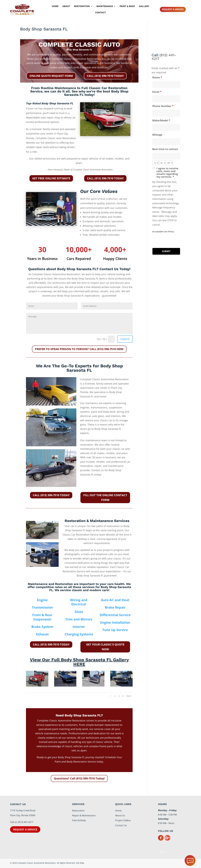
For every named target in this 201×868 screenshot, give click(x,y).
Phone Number (163, 106)
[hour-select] (156, 163)
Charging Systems (79, 634)
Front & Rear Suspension (42, 617)
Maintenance (105, 6)
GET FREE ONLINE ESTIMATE (51, 178)
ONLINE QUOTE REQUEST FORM (51, 76)
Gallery (144, 6)
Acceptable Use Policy (163, 232)
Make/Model (161, 120)
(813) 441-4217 (164, 57)
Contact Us (121, 825)
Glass (79, 612)
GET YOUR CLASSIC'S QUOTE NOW (105, 647)
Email (157, 92)
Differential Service (115, 615)
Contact (100, 13)
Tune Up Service (115, 630)
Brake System (42, 627)
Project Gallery (123, 820)
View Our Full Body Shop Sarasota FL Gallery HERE (79, 662)
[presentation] (174, 241)
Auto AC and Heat (115, 600)
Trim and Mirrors (79, 619)
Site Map (163, 852)
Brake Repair (115, 607)
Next (129, 696)
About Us (120, 815)
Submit (125, 339)
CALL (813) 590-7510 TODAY (105, 76)
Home (55, 6)
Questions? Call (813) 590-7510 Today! (79, 778)
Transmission (42, 607)
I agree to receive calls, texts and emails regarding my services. (167, 173)
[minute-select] (162, 163)
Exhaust (42, 634)
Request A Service (173, 9)
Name (157, 77)
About (66, 6)
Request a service (25, 829)
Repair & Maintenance (84, 815)
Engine (42, 600)
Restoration (82, 6)
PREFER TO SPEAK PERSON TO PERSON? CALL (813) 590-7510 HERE (79, 349)
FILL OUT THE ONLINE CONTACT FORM (105, 497)
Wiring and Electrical (79, 602)
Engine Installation (115, 622)
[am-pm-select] (169, 163)
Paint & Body (127, 6)
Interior (79, 627)
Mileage (157, 135)
